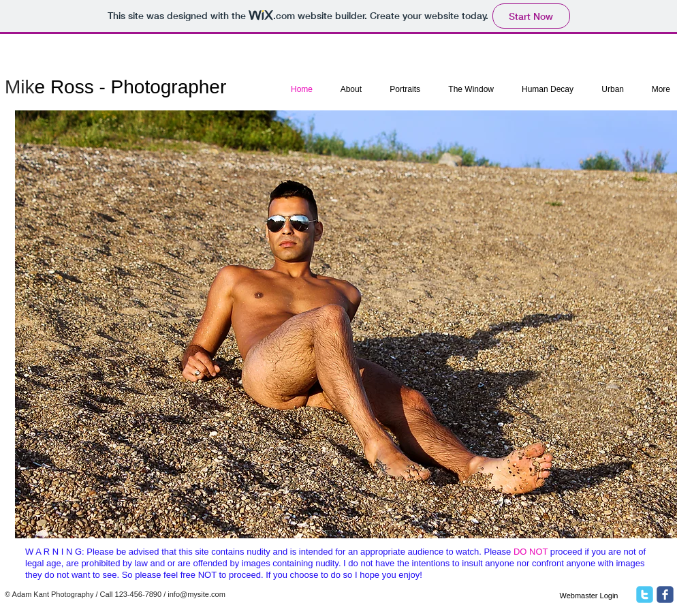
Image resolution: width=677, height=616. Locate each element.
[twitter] (645, 595)
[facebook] (665, 595)
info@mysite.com (196, 594)
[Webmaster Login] (589, 596)
